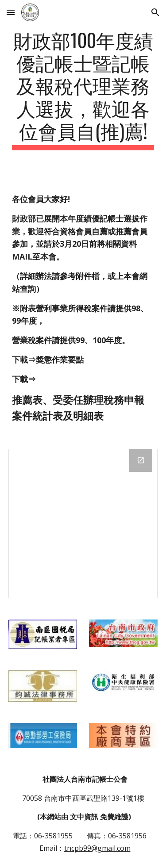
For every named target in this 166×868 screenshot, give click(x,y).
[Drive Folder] (83, 524)
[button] (11, 12)
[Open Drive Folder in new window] (141, 460)
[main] (83, 89)
